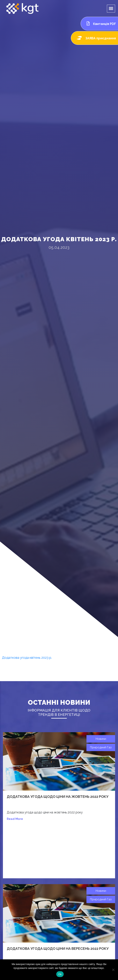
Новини (101, 739)
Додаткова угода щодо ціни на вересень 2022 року (58, 949)
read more (15, 819)
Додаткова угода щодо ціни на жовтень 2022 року (58, 797)
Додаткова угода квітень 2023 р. (27, 658)
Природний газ (101, 747)
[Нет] (113, 970)
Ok (60, 974)
